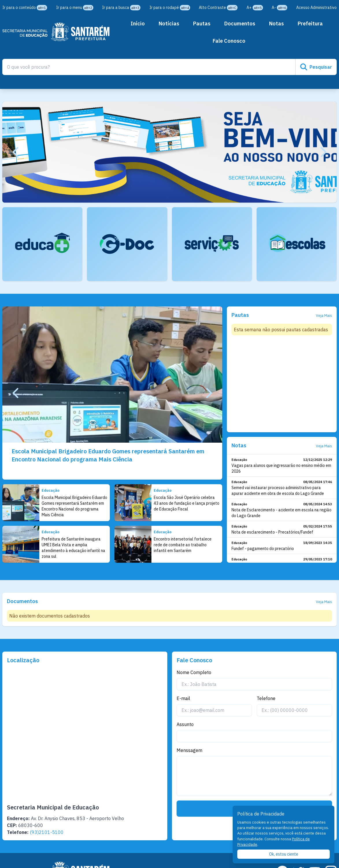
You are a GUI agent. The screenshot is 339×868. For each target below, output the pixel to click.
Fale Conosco (229, 41)
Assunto (185, 724)
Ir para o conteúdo (25, 8)
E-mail (183, 698)
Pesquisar (316, 67)
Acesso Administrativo (316, 8)
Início (138, 24)
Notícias (169, 24)
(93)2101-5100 (47, 832)
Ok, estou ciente (284, 854)
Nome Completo (194, 672)
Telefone (266, 698)
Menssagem (189, 750)
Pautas (202, 24)
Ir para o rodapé (170, 8)
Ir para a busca (121, 8)
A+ (255, 8)
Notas (276, 24)
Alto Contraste (218, 8)
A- (279, 8)
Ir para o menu (75, 8)
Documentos (240, 24)
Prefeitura (310, 24)
